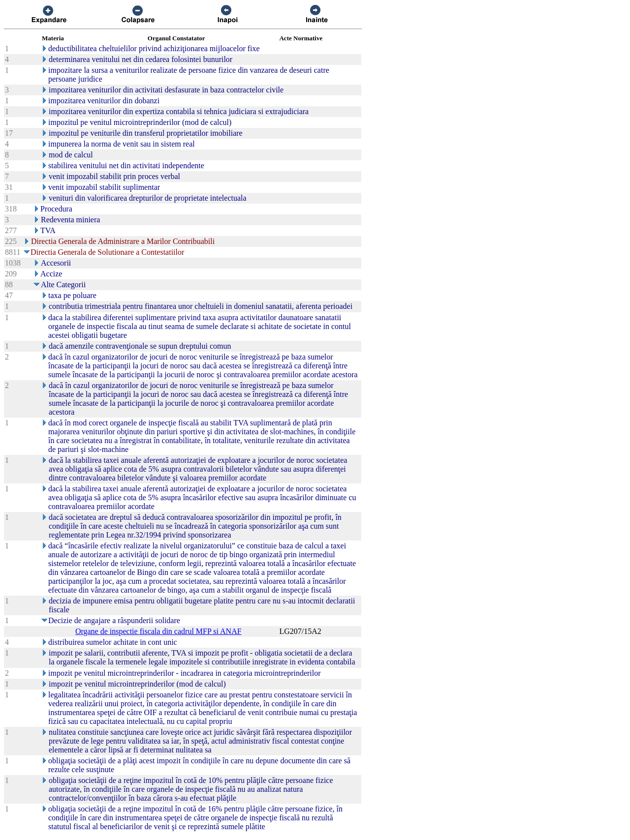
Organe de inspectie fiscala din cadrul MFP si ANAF (158, 631)
